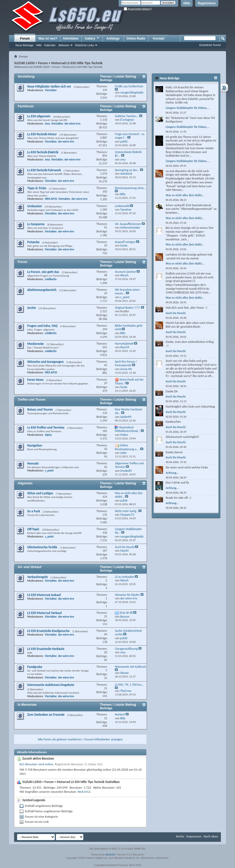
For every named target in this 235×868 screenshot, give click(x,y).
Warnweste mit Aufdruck (130, 667)
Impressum (194, 836)
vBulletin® (111, 855)
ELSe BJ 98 (126, 613)
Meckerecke (36, 344)
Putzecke (33, 242)
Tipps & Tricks (37, 188)
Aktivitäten (71, 39)
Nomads (33, 463)
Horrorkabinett (124, 344)
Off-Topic (33, 529)
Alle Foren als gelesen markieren (60, 739)
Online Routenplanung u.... (127, 447)
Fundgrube (35, 667)
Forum (25, 39)
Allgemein (25, 483)
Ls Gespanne (36, 224)
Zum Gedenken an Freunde (46, 715)
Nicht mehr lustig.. (126, 511)
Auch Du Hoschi (125, 547)
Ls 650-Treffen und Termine (46, 427)
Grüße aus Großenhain (129, 86)
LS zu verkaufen (124, 577)
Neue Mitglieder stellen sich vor (49, 86)
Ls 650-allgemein (39, 116)
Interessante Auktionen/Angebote (51, 685)
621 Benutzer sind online (36, 764)
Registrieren (207, 3)
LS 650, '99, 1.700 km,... (130, 685)
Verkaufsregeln (38, 577)
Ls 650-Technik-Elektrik (43, 152)
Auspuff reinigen (125, 242)
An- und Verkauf (30, 567)
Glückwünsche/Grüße (42, 547)
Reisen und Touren (40, 409)
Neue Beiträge (24, 45)
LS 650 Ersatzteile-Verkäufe (46, 649)
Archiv (32, 308)
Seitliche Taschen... (127, 116)
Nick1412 (84, 792)
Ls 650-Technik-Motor (42, 134)
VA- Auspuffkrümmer (128, 224)
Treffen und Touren (32, 400)
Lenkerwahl (122, 206)
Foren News (35, 380)
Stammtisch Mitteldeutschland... (127, 429)
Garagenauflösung (126, 649)
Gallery (92, 38)
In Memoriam (27, 705)
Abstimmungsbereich (42, 290)
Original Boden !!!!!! (127, 308)
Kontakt (159, 39)
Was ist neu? (48, 39)
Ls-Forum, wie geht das (43, 272)
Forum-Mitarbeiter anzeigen (104, 739)
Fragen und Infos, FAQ (42, 326)
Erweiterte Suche (210, 45)
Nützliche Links (84, 45)
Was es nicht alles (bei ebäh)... (185, 195)
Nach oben (211, 836)
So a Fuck (34, 511)
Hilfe (187, 3)
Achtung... (172, 473)
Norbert (120, 714)
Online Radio (136, 39)
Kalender (50, 45)
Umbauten (35, 206)
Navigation (35, 445)
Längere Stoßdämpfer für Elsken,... (188, 108)
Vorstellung (26, 77)
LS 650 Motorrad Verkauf (44, 613)
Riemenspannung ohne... (130, 188)
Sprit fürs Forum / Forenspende (126, 364)
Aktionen (64, 45)
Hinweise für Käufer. (127, 595)
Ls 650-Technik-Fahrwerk (44, 170)
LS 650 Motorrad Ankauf (44, 595)
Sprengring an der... (127, 170)
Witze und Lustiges (40, 493)
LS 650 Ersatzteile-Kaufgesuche (48, 631)
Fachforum (26, 106)
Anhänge (113, 39)
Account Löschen (125, 272)
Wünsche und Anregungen (45, 362)
